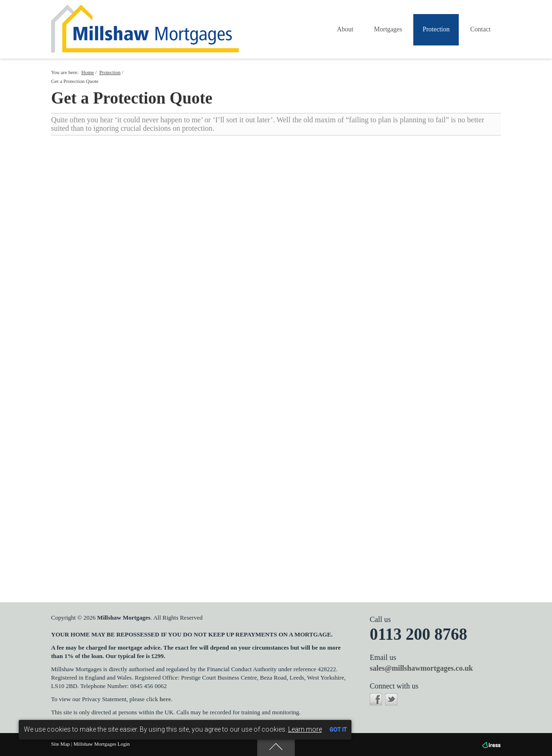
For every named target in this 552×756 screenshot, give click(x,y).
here (165, 699)
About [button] (345, 29)
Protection (110, 72)
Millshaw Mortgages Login (102, 744)
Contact (480, 29)
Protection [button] (436, 29)
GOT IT (338, 730)
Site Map (60, 744)
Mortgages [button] (388, 29)
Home (88, 72)
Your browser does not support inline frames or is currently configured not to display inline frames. (276, 356)
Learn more (305, 729)
